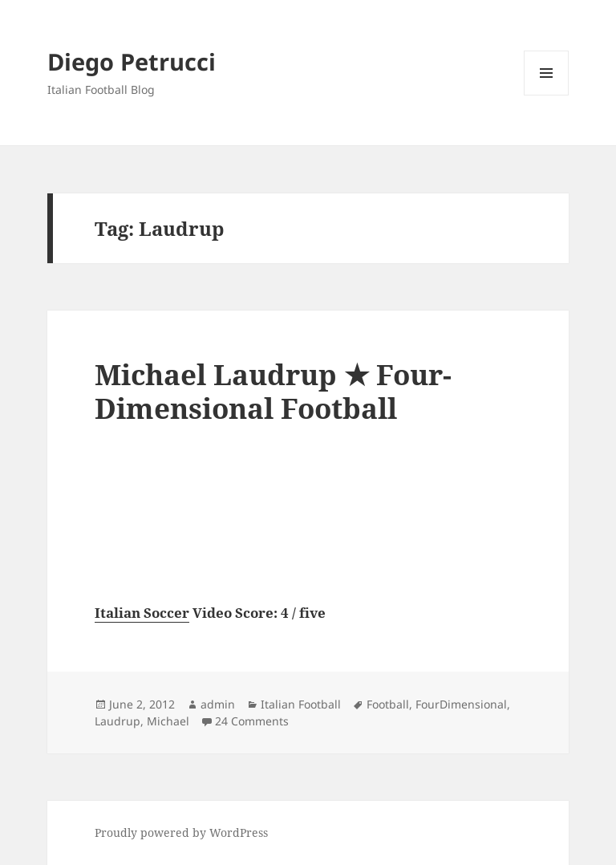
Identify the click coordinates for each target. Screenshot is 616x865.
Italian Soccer (142, 613)
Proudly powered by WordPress (181, 833)
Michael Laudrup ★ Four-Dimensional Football (273, 391)
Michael (168, 721)
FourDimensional (461, 704)
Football (388, 704)
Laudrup (118, 721)
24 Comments (252, 721)
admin (218, 704)
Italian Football (301, 704)
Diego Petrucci (132, 61)
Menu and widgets (547, 95)
